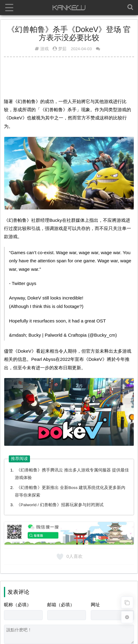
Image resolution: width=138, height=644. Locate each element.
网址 (95, 605)
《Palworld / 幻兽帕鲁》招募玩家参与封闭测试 (60, 505)
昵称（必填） (18, 605)
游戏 (44, 49)
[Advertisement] (69, 76)
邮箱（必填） (61, 605)
